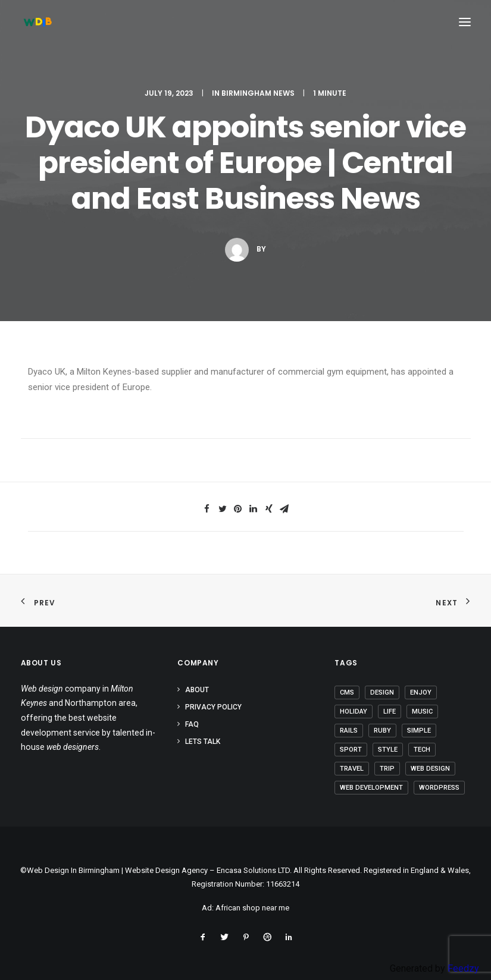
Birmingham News (258, 93)
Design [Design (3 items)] (382, 692)
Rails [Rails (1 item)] (349, 731)
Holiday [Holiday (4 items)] (354, 712)
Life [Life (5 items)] (390, 712)
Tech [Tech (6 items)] (422, 750)
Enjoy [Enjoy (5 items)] (421, 692)
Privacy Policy (213, 707)
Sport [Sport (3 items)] (351, 750)
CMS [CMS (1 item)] (347, 692)
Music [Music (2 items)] (422, 712)
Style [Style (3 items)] (388, 750)
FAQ (192, 724)
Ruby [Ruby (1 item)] (382, 731)
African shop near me (252, 908)
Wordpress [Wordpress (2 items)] (439, 788)
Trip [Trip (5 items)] (387, 769)
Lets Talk (203, 742)
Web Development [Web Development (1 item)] (371, 788)
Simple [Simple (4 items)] (419, 731)
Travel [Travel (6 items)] (352, 769)
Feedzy (463, 968)
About (197, 690)
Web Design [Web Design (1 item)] (430, 769)
